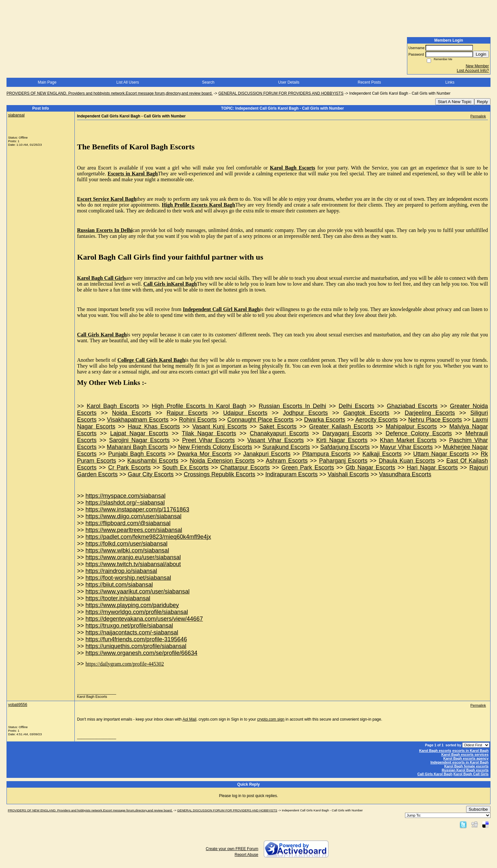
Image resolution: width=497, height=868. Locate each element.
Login (481, 54)
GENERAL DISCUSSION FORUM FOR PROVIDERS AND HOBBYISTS (281, 93)
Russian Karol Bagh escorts (465, 770)
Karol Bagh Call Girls (471, 774)
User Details (289, 82)
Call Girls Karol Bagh (435, 774)
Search (208, 82)
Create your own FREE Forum (232, 849)
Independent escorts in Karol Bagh (459, 762)
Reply (482, 102)
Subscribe (478, 809)
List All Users (128, 82)
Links (450, 82)
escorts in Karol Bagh (470, 751)
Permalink (478, 116)
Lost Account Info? (473, 71)
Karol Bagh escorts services (465, 754)
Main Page (47, 82)
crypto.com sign (271, 719)
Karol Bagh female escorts (466, 766)
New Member (477, 66)
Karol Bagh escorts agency (466, 758)
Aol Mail (189, 719)
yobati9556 (18, 705)
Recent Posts (369, 82)
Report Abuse (247, 855)
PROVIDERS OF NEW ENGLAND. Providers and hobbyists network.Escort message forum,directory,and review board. (110, 93)
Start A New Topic (455, 102)
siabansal (16, 115)
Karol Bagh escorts (435, 751)
